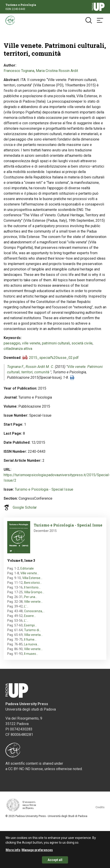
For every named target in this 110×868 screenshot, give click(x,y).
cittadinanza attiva (18, 349)
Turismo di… (33, 630)
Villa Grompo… (34, 592)
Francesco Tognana (19, 71)
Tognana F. (16, 367)
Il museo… (31, 654)
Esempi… (30, 625)
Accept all (55, 862)
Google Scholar (25, 507)
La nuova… (32, 644)
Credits (100, 807)
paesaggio (12, 343)
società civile (82, 343)
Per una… (31, 597)
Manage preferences (37, 852)
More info (13, 852)
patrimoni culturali (56, 343)
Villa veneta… (33, 635)
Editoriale (27, 568)
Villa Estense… (32, 578)
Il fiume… (30, 639)
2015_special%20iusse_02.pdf (54, 358)
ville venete (31, 343)
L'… (26, 606)
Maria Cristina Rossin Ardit (57, 71)
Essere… (30, 616)
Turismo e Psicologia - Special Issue (44, 489)
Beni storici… (33, 583)
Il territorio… (32, 587)
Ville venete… (30, 573)
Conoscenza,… (34, 611)
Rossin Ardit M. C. (40, 367)
